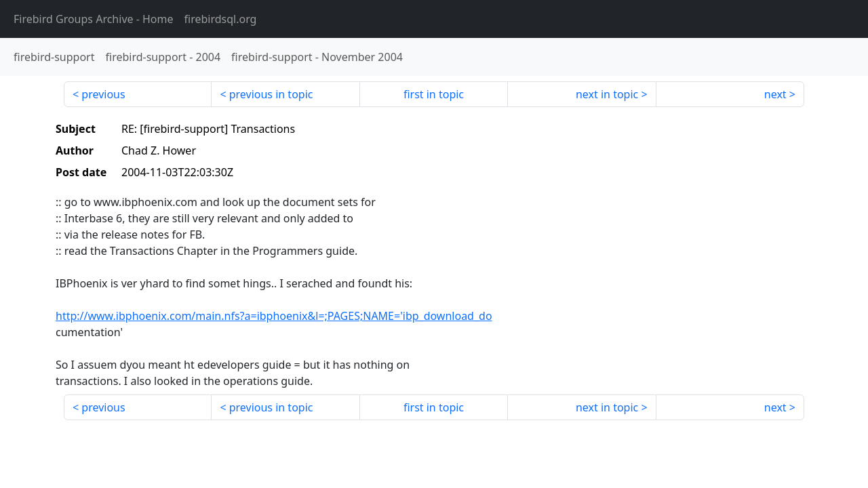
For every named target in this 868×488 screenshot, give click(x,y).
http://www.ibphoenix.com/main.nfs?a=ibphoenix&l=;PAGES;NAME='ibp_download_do (274, 316)
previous (103, 94)
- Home (94, 19)
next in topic (607, 94)
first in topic (434, 94)
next (775, 94)
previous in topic (271, 94)
